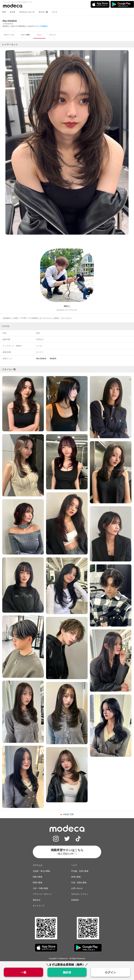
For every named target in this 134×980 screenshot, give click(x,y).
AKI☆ (67, 306)
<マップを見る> (42, 26)
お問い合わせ (77, 888)
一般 (24, 972)
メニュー (52, 35)
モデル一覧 (43, 12)
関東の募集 (38, 877)
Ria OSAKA (41, 359)
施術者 (67, 972)
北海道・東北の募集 (41, 871)
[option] (67, 142)
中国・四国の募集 (79, 883)
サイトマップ (39, 906)
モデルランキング (27, 12)
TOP (4, 12)
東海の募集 (76, 877)
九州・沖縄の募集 (40, 888)
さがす (12, 12)
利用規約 (75, 900)
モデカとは (38, 865)
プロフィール (9, 35)
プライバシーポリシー (42, 894)
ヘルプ (74, 865)
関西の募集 (38, 883)
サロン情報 (25, 35)
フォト (55, 12)
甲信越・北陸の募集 (80, 871)
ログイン (110, 972)
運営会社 (37, 900)
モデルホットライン (80, 894)
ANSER (53, 359)
